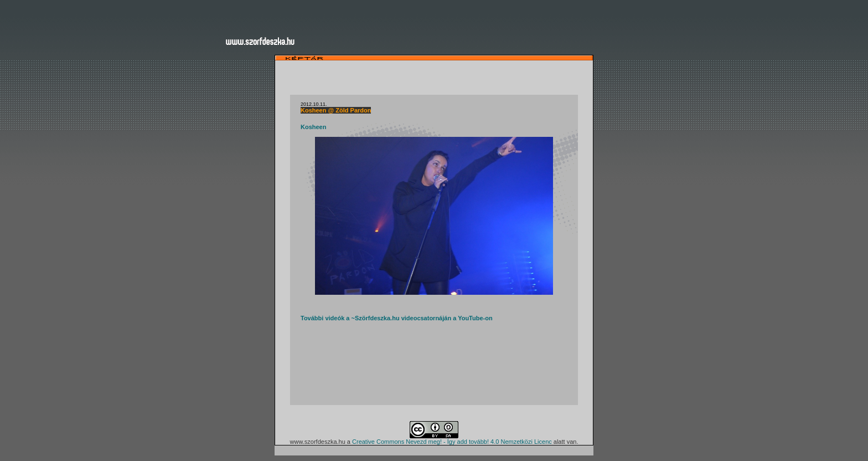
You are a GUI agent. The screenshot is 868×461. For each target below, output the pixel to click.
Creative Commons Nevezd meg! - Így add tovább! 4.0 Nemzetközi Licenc (452, 442)
